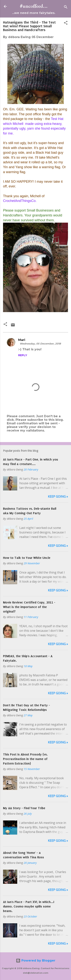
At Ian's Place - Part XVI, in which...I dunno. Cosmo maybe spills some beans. (29, 906)
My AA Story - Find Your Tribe (24, 808)
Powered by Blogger (36, 961)
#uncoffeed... (34, 6)
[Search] (66, 8)
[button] (66, 23)
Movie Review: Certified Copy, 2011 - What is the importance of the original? (29, 607)
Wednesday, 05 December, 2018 (40, 344)
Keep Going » (58, 496)
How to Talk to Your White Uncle (27, 558)
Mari (22, 340)
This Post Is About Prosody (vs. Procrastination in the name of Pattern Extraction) (25, 759)
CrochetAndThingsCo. (20, 201)
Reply (23, 355)
